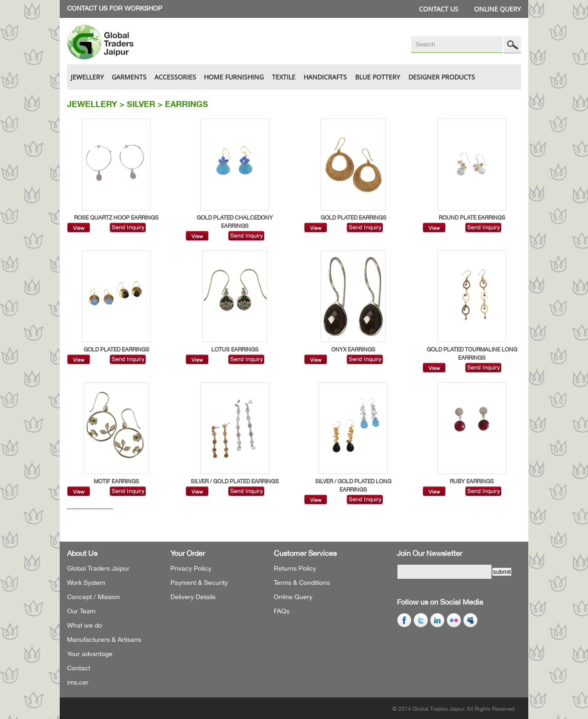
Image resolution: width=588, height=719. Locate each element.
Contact (79, 668)
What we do (85, 625)
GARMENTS (129, 77)
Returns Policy (295, 568)
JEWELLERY (87, 77)
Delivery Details (193, 597)
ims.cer (78, 682)
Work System (86, 583)
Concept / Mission (93, 597)
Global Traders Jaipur (98, 568)
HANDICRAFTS (325, 77)
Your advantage (90, 654)
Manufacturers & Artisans (104, 640)
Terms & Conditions (302, 583)
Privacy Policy (191, 568)
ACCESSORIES (175, 77)
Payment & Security (199, 583)
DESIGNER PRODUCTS (442, 77)
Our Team (81, 611)
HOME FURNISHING (234, 77)
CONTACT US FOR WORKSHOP (115, 8)
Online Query (498, 9)
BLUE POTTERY (378, 77)
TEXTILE (284, 77)
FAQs (282, 611)
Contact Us (439, 9)
